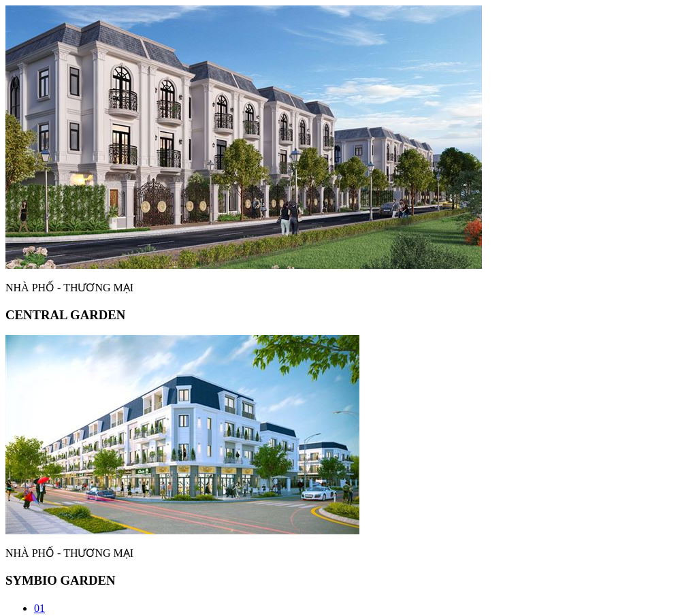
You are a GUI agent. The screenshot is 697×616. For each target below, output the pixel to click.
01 (39, 608)
